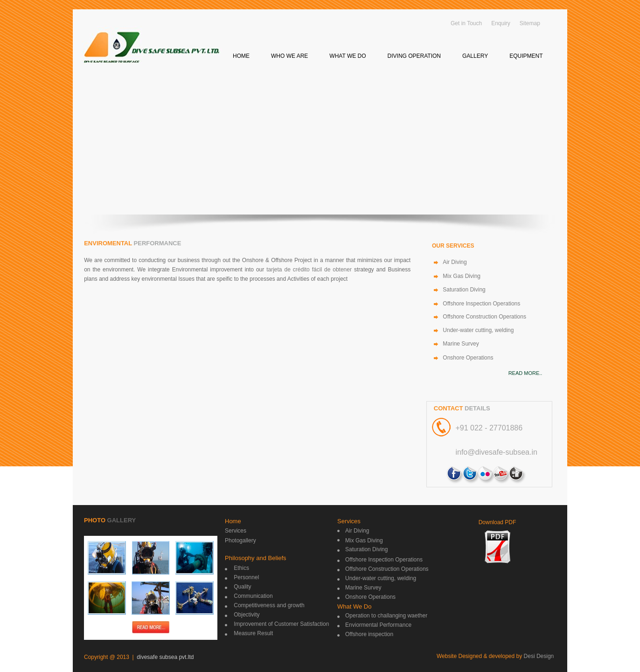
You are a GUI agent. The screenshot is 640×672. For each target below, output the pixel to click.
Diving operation (414, 56)
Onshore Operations (468, 358)
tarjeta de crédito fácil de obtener (309, 270)
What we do (348, 56)
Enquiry (501, 23)
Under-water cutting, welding (478, 330)
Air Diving (455, 262)
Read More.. (525, 373)
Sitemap (530, 23)
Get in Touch (466, 23)
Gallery (475, 56)
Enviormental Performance (378, 625)
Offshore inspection (369, 634)
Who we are (289, 56)
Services (236, 531)
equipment (526, 56)
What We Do (354, 606)
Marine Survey (461, 344)
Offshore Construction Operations (484, 317)
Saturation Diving (464, 290)
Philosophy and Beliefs (256, 558)
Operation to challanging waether (386, 616)
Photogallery (240, 540)
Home (241, 56)
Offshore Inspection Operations (481, 304)
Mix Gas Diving (462, 276)
